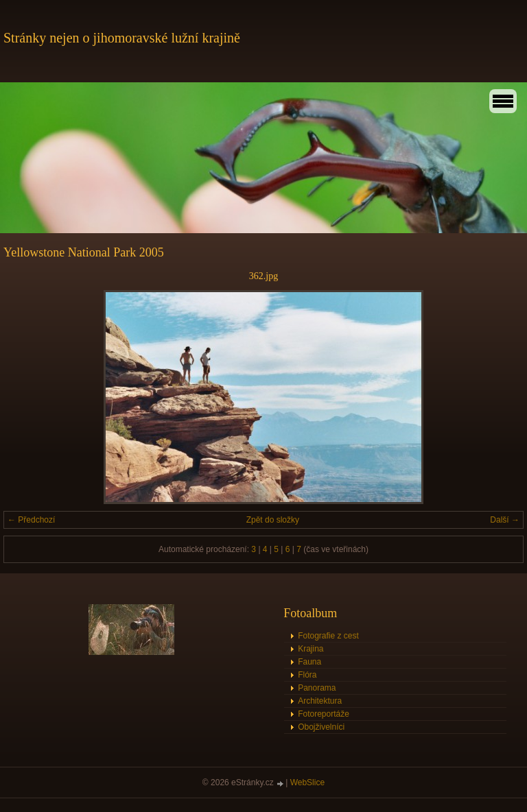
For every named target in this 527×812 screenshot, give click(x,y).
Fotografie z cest (328, 636)
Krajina (311, 649)
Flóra (307, 675)
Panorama (317, 688)
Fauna (309, 662)
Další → (505, 520)
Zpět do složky (273, 520)
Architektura (320, 701)
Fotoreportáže (324, 714)
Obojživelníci (321, 727)
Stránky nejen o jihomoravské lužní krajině (122, 38)
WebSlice (307, 783)
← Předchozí (31, 520)
